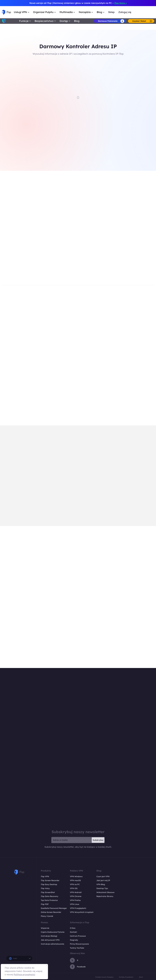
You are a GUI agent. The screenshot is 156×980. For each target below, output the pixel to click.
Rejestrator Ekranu (105, 896)
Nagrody (74, 940)
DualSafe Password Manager (54, 908)
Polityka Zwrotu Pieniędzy (104, 977)
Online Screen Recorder (51, 912)
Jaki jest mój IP (103, 880)
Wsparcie (45, 928)
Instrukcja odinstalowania (52, 944)
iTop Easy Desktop (49, 884)
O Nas (73, 928)
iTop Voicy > (120, 3)
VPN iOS (74, 888)
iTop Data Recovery (50, 896)
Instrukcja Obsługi (49, 936)
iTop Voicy (45, 888)
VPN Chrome (76, 896)
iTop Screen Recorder (50, 880)
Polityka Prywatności (126, 977)
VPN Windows (76, 876)
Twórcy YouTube (77, 948)
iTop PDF (45, 904)
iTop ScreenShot (48, 892)
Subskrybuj (98, 840)
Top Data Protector (49, 900)
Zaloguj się (125, 12)
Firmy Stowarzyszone (79, 944)
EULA (141, 977)
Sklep (111, 12)
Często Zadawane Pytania (53, 932)
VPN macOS (75, 880)
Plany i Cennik (47, 916)
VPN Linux (75, 904)
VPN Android (76, 892)
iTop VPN (45, 876)
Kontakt (74, 932)
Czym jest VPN (103, 876)
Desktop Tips (102, 888)
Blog (77, 21)
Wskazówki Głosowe (105, 892)
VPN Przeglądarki (78, 908)
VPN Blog (101, 884)
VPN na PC (75, 884)
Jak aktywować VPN (50, 940)
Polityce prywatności (24, 975)
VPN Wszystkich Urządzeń (82, 912)
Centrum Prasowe (78, 936)
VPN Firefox (75, 900)
